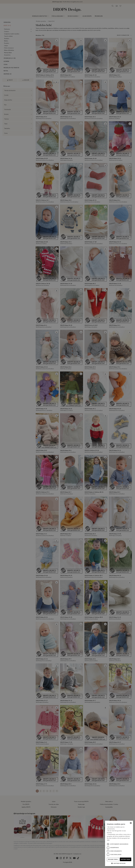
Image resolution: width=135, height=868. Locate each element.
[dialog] (119, 843)
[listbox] (131, 823)
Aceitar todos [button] (126, 859)
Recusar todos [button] (113, 859)
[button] (119, 863)
